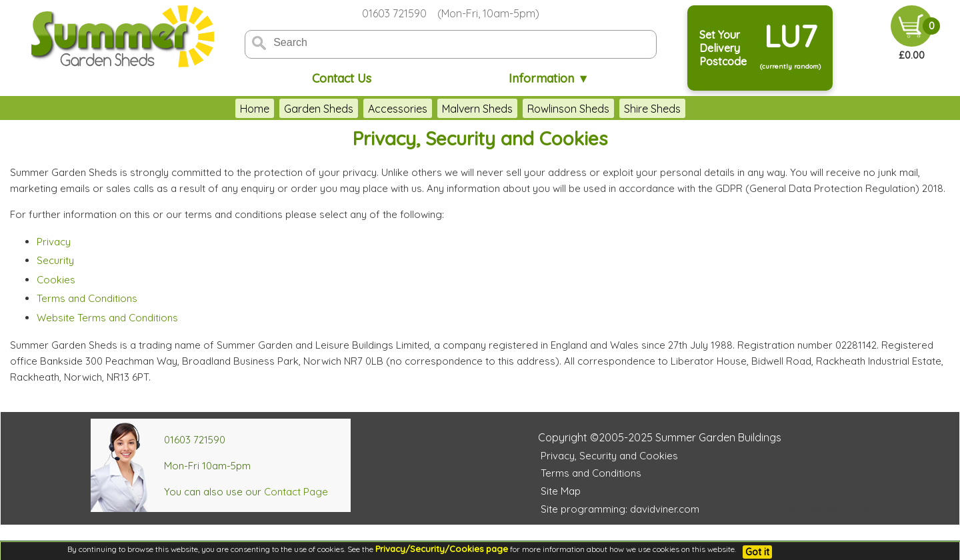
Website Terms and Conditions (107, 318)
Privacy (54, 242)
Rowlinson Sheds (568, 109)
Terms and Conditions (87, 298)
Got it (757, 552)
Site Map (561, 491)
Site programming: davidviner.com (620, 509)
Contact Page (296, 492)
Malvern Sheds (477, 109)
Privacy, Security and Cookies (609, 456)
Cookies (56, 280)
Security (55, 260)
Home (255, 109)
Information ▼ (549, 78)
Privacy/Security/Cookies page (442, 549)
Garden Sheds (319, 109)
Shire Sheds (652, 109)
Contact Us (342, 78)
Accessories (398, 109)
